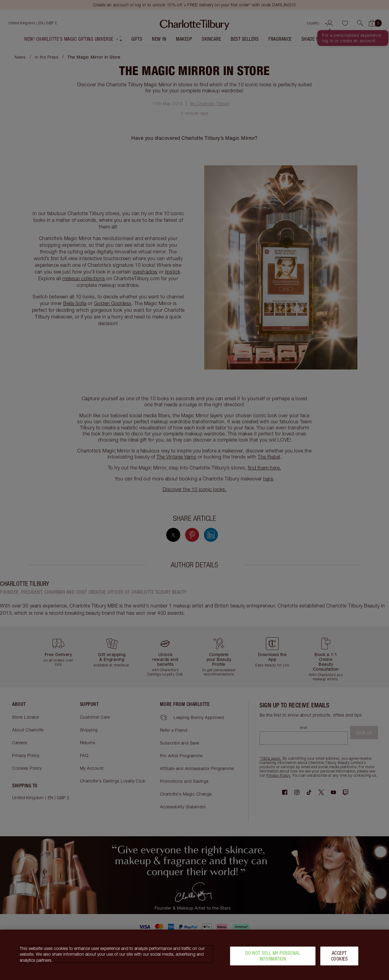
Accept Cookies (339, 958)
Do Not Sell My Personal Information (273, 958)
